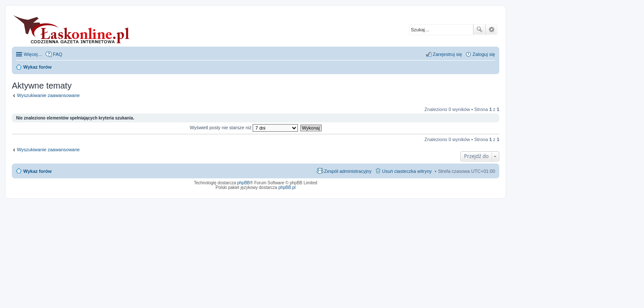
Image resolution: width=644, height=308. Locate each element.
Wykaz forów (37, 171)
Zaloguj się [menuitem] (484, 54)
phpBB (244, 183)
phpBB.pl (287, 187)
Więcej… (33, 54)
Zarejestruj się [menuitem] (447, 54)
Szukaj (479, 30)
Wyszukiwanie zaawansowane (491, 30)
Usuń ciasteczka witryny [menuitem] (407, 171)
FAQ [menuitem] (58, 54)
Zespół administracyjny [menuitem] (348, 171)
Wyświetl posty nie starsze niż (244, 128)
